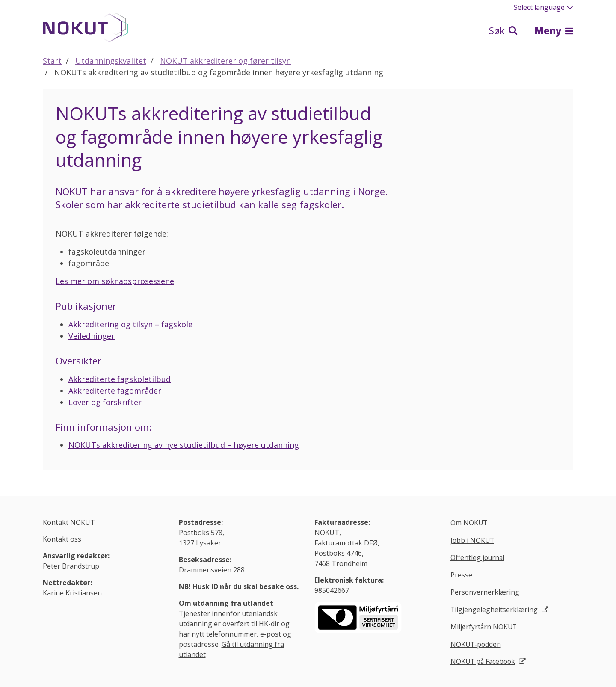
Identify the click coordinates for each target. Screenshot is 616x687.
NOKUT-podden (476, 645)
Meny (554, 30)
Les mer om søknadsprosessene (115, 281)
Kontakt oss (62, 539)
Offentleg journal (478, 558)
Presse (461, 575)
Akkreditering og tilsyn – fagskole (130, 324)
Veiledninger (92, 336)
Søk (503, 30)
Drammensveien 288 (212, 570)
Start (52, 61)
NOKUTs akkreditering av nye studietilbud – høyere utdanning (184, 445)
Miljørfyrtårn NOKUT (484, 628)
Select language (543, 7)
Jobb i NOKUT (473, 541)
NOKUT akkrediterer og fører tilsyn (225, 61)
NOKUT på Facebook (484, 663)
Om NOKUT (469, 523)
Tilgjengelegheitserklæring (494, 610)
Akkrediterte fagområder (115, 391)
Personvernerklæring (485, 593)
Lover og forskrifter (105, 402)
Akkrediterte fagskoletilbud (120, 379)
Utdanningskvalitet (111, 61)
